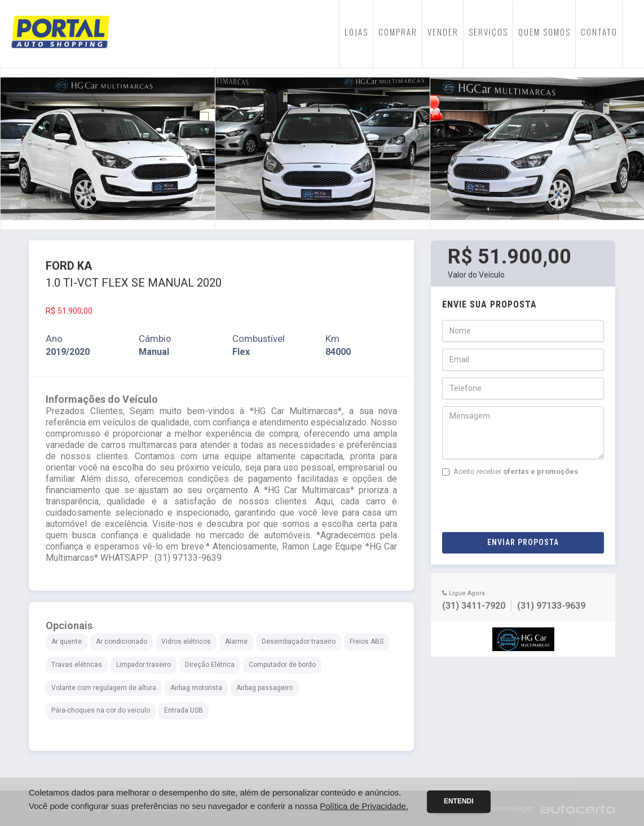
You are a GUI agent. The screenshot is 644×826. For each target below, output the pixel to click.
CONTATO (599, 32)
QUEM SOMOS (544, 32)
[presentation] (528, 504)
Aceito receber (510, 471)
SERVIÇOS (488, 32)
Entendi (459, 801)
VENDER (443, 32)
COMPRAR (398, 32)
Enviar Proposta (523, 542)
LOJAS (356, 32)
